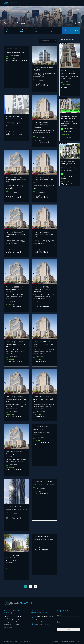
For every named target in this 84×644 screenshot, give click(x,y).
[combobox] (41, 31)
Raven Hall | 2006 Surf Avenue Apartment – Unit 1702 (42, 289)
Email (59, 622)
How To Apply (8, 619)
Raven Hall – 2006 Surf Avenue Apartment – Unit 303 (14, 454)
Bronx (18, 625)
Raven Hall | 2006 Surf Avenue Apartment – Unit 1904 (43, 234)
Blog (17, 619)
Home (6, 616)
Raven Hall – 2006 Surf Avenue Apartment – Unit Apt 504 (43, 180)
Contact (18, 616)
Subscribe (68, 630)
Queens (18, 622)
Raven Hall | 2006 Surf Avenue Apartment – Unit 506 (16, 180)
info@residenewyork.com (42, 624)
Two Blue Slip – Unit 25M (43, 482)
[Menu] (78, 9)
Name (59, 615)
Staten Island (8, 628)
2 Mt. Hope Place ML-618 (43, 536)
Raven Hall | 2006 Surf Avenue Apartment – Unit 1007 (16, 344)
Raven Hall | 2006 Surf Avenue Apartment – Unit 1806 (42, 125)
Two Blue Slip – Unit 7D (15, 506)
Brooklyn (7, 622)
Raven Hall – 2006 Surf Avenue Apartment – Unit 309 (43, 399)
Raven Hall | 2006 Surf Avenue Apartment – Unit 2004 (16, 234)
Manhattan (8, 625)
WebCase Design (75, 641)
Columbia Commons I (14, 49)
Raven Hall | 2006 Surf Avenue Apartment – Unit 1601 (14, 289)
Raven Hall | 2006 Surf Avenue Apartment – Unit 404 (16, 399)
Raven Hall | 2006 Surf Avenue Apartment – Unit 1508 (43, 344)
